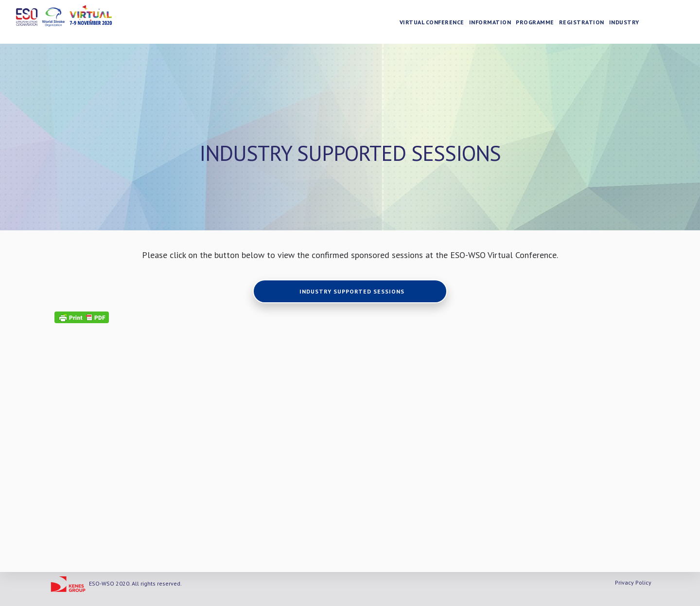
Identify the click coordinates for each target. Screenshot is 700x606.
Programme (535, 22)
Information (490, 22)
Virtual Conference (432, 22)
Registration (582, 22)
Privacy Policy (633, 582)
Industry (624, 22)
